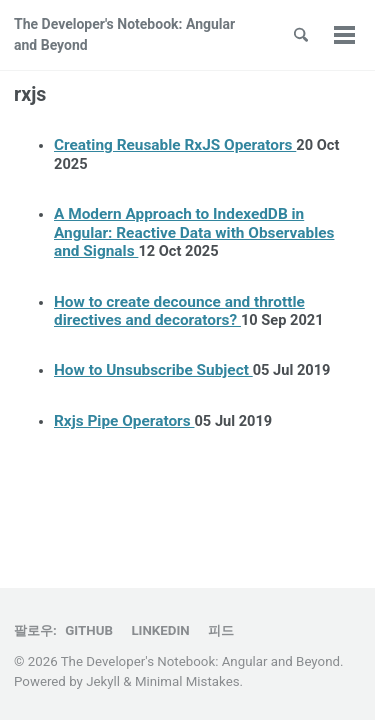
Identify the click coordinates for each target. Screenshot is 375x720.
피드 (221, 630)
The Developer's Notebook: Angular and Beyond (124, 34)
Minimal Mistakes (187, 681)
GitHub (89, 630)
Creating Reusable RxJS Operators (175, 145)
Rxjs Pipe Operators (124, 421)
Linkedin (160, 630)
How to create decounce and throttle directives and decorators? (179, 311)
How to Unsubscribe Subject (153, 370)
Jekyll (103, 681)
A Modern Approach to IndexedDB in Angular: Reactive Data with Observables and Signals (194, 232)
